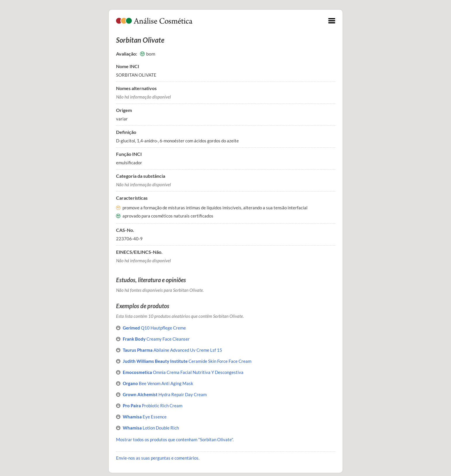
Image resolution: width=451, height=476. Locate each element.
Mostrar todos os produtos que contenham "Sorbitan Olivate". (175, 439)
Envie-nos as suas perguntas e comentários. (158, 458)
